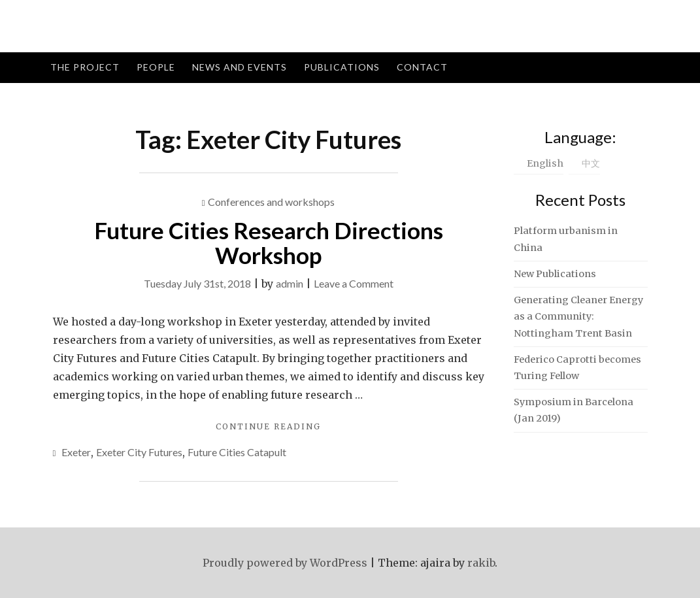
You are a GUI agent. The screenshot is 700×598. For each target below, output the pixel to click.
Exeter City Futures (139, 452)
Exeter (76, 452)
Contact (422, 67)
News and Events (240, 67)
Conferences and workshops (271, 202)
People (156, 67)
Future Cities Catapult (237, 452)
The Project (85, 67)
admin (290, 283)
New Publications (555, 274)
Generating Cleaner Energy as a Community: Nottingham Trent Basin (578, 316)
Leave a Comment (354, 283)
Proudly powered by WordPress (285, 563)
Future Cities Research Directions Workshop (269, 243)
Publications (342, 67)
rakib (481, 563)
